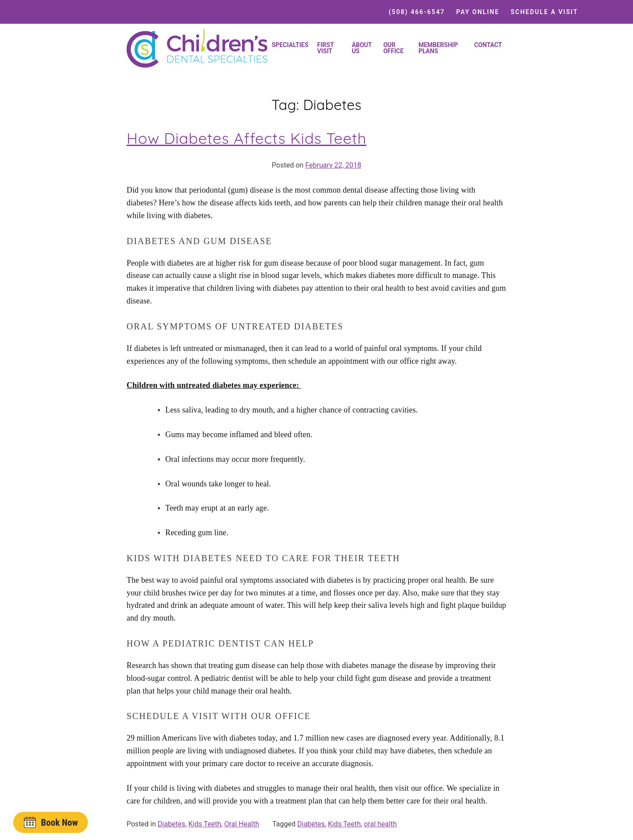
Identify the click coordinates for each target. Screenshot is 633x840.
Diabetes (172, 824)
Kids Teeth (205, 824)
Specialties (290, 45)
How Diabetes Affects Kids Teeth (247, 138)
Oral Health (242, 824)
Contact (488, 45)
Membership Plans (438, 48)
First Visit (326, 48)
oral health (380, 824)
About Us (362, 48)
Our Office (393, 48)
